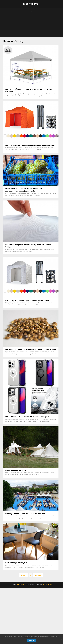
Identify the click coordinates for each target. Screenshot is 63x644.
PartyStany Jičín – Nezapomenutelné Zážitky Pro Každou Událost (30, 145)
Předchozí (24, 575)
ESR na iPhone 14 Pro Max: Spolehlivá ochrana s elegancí (27, 417)
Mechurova (31, 4)
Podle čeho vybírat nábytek (16, 563)
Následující (38, 575)
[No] (61, 639)
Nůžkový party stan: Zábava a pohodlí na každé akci (25, 514)
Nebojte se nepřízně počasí (16, 470)
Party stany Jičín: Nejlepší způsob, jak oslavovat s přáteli (27, 300)
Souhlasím (32, 641)
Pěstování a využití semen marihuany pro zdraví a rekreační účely (31, 349)
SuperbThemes (47, 584)
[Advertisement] (31, 25)
